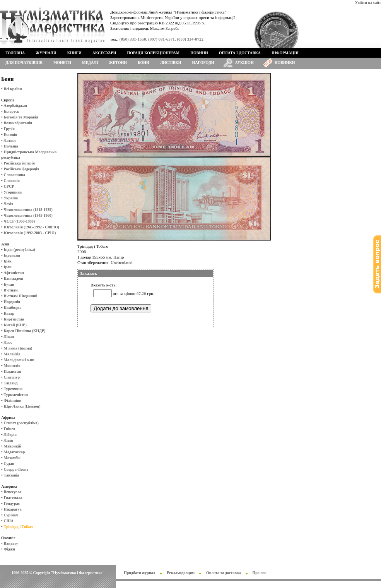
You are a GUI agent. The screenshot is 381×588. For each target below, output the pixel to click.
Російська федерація (22, 169)
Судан (9, 464)
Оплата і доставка (240, 53)
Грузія (9, 129)
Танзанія (12, 475)
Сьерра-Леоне (16, 469)
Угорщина (13, 192)
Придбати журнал (139, 573)
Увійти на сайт (368, 3)
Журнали (46, 53)
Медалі (90, 63)
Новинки (285, 63)
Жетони (118, 63)
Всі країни (13, 89)
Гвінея (10, 429)
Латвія (10, 140)
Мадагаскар (15, 452)
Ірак (8, 261)
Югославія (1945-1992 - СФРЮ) (32, 227)
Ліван (9, 337)
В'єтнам (11, 290)
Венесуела (13, 492)
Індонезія (12, 255)
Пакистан (13, 371)
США (9, 521)
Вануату (11, 543)
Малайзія (12, 354)
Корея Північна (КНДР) (25, 331)
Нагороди (203, 63)
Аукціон (244, 63)
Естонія (11, 135)
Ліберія (10, 435)
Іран (8, 267)
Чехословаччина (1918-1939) (28, 210)
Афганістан (14, 273)
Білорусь (12, 111)
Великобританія (18, 123)
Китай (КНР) (15, 325)
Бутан (9, 284)
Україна (11, 198)
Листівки (171, 63)
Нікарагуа (13, 509)
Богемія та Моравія (21, 117)
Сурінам (11, 515)
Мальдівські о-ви (19, 360)
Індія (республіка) (20, 249)
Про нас (260, 573)
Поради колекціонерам (153, 53)
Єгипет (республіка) (21, 423)
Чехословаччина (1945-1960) (28, 215)
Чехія (9, 204)
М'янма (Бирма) (18, 348)
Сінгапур (12, 377)
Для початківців (24, 63)
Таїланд (11, 383)
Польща (11, 146)
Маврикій (13, 446)
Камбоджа (13, 308)
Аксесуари (104, 53)
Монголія (12, 366)
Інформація (285, 53)
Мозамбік (12, 458)
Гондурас (12, 503)
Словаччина (15, 175)
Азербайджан (15, 105)
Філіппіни (13, 400)
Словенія (12, 181)
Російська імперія (19, 163)
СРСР (9, 186)
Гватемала (13, 498)
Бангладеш (14, 279)
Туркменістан (16, 395)
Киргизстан (14, 319)
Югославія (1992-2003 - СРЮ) (30, 233)
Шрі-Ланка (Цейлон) (22, 406)
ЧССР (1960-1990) (19, 221)
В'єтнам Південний (21, 296)
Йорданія (12, 302)
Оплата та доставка (224, 573)
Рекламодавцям (181, 573)
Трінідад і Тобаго (19, 527)
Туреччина (13, 389)
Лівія (9, 440)
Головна (15, 53)
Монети (62, 63)
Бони (144, 63)
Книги (74, 53)
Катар (9, 313)
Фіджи (9, 549)
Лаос (8, 342)
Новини (199, 53)
